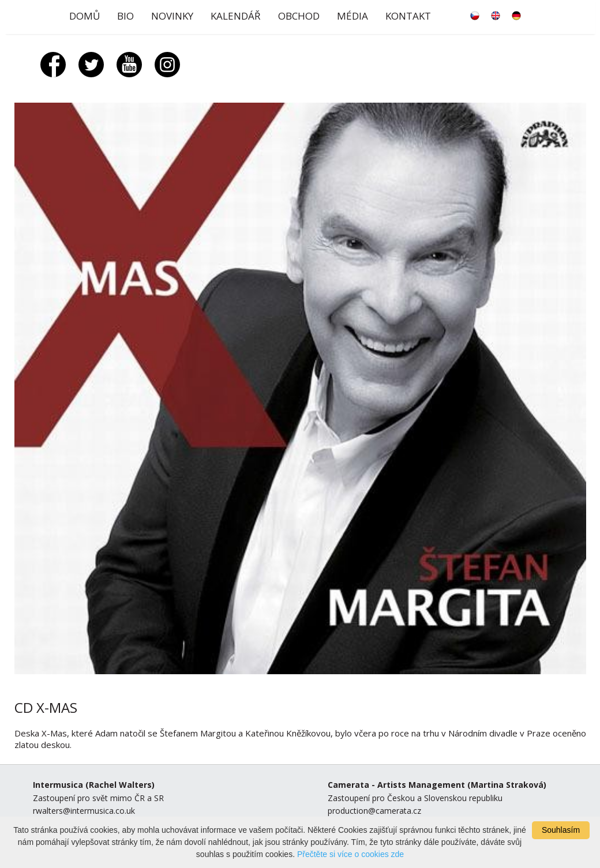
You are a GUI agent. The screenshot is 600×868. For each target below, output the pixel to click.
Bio (125, 16)
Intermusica (58, 785)
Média (352, 16)
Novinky (172, 16)
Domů (85, 16)
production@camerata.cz (374, 811)
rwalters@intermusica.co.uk (84, 811)
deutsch (516, 16)
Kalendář (236, 16)
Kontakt (408, 16)
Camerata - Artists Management (396, 785)
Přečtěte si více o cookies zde (350, 854)
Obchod (299, 16)
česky (475, 16)
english (496, 16)
